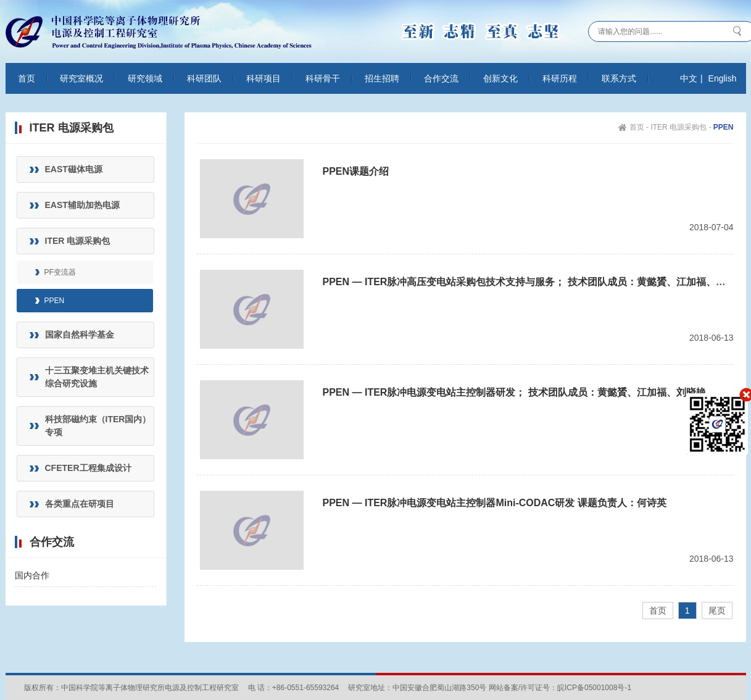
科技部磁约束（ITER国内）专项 (98, 426)
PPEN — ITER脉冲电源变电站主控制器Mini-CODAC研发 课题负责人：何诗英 (495, 503)
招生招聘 (382, 78)
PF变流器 (60, 272)
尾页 (717, 610)
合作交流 (441, 78)
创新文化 (500, 78)
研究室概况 (81, 78)
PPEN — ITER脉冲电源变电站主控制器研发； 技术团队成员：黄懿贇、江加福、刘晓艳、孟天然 (534, 392)
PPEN (55, 301)
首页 (27, 78)
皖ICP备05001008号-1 (594, 688)
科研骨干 (323, 78)
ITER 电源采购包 (78, 241)
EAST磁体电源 (74, 169)
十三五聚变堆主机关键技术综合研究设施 (97, 377)
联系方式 (619, 78)
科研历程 (560, 78)
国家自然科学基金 (80, 335)
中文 (689, 78)
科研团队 (204, 78)
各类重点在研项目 (80, 504)
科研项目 (263, 78)
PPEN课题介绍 (356, 171)
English (723, 78)
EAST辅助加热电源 (82, 205)
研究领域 (145, 78)
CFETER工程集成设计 (88, 468)
